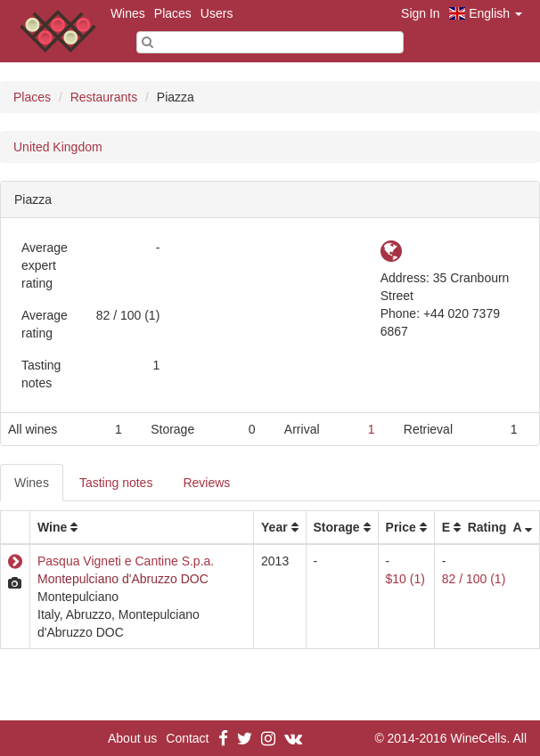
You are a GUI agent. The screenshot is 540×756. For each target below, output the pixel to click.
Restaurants (104, 97)
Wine (52, 527)
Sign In (421, 13)
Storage (337, 527)
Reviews (206, 483)
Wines (128, 13)
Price (401, 527)
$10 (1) (405, 579)
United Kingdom (58, 147)
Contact (187, 738)
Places (173, 13)
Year (274, 527)
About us (132, 738)
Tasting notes (116, 483)
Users (217, 13)
